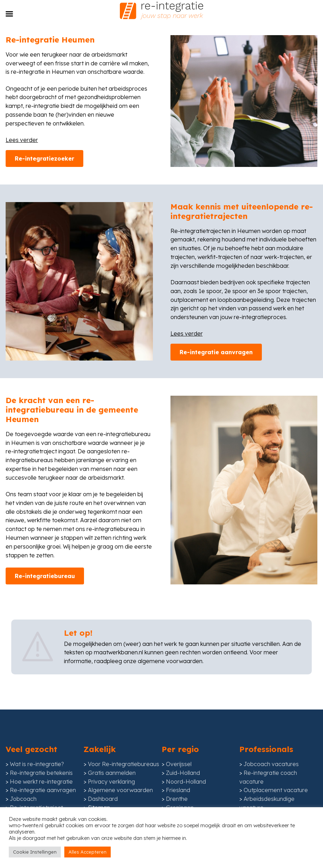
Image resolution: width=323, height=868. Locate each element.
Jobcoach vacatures (271, 798)
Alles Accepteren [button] (88, 852)
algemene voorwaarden (170, 713)
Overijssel (179, 798)
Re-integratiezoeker (44, 210)
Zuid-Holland (183, 807)
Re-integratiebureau (45, 627)
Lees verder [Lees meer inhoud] (22, 191)
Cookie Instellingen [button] (35, 852)
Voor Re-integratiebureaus (124, 798)
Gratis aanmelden (112, 807)
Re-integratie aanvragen (216, 404)
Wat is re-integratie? (37, 798)
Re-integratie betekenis (41, 807)
